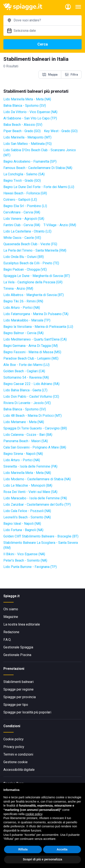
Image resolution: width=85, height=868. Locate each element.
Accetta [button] (62, 849)
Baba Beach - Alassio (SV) (23, 125)
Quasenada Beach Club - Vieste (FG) (30, 244)
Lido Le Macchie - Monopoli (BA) (28, 485)
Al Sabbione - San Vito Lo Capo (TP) (30, 118)
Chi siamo (11, 609)
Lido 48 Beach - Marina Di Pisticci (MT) (33, 416)
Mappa (50, 75)
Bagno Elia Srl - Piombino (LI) (25, 206)
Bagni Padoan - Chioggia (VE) (25, 269)
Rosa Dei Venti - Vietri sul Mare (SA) (30, 492)
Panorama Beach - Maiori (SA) (26, 441)
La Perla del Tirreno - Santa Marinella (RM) (35, 250)
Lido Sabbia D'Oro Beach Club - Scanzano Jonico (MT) (40, 153)
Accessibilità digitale (19, 770)
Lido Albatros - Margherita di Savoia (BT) (34, 295)
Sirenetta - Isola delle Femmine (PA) (30, 466)
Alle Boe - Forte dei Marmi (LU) (26, 365)
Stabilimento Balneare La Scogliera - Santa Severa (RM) (41, 545)
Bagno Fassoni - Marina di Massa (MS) (32, 352)
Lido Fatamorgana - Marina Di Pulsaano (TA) (36, 314)
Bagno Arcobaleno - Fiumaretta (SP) (30, 161)
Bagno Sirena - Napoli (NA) (23, 454)
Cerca (43, 44)
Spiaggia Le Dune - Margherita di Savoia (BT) (37, 276)
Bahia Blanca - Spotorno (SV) (25, 106)
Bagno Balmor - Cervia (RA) (23, 333)
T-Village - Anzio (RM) (60, 225)
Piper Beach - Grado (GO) (22, 131)
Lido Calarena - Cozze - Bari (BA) (28, 435)
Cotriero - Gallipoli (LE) (20, 200)
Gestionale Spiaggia (18, 647)
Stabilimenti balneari (18, 682)
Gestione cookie (16, 762)
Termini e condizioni (18, 754)
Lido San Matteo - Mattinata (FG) (28, 144)
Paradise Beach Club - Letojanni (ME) (31, 358)
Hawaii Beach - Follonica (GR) (25, 193)
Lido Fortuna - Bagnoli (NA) (23, 530)
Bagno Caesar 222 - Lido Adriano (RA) (31, 384)
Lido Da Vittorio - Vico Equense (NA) (30, 112)
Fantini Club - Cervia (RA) (22, 225)
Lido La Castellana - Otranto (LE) (27, 231)
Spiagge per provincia (20, 697)
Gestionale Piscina (17, 655)
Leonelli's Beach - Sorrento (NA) (27, 517)
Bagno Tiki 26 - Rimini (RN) (23, 301)
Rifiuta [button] (23, 849)
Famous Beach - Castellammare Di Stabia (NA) (38, 168)
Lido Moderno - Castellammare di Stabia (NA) (37, 479)
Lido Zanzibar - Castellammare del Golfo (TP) (37, 505)
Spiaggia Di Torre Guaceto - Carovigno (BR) (35, 428)
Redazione (11, 632)
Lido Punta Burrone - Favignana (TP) (30, 567)
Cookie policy (13, 739)
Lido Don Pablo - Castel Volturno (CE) (31, 397)
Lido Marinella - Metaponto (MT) (27, 137)
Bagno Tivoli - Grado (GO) (22, 181)
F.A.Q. (7, 640)
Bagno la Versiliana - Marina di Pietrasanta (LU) (38, 327)
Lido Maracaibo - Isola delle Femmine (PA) (35, 498)
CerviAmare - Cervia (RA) (22, 212)
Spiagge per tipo (16, 705)
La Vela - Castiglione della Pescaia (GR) (33, 282)
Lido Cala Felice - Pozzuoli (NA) (27, 511)
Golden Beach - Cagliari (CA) (24, 371)
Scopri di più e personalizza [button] (42, 859)
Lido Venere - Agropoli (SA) (24, 219)
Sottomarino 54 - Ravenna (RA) (26, 377)
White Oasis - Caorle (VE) (22, 238)
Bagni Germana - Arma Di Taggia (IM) (31, 346)
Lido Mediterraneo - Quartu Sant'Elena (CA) (35, 339)
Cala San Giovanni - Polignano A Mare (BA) (35, 447)
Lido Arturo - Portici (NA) (22, 308)
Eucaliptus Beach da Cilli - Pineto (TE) (31, 263)
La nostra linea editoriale (22, 624)
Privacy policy (14, 747)
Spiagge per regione (18, 689)
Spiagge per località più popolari (27, 712)
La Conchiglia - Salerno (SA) (24, 174)
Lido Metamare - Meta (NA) (24, 422)
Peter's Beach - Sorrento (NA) (25, 560)
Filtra (71, 75)
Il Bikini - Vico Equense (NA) (24, 554)
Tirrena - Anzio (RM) (18, 289)
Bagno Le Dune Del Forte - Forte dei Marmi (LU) (39, 187)
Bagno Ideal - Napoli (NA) (22, 524)
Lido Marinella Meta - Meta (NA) (27, 99)
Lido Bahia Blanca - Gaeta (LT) (25, 390)
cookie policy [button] (34, 814)
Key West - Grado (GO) (61, 131)
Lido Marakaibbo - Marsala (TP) (27, 320)
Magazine (11, 617)
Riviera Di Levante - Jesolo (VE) (27, 403)
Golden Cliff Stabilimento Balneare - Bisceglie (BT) (41, 536)
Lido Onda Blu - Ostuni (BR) (24, 257)
